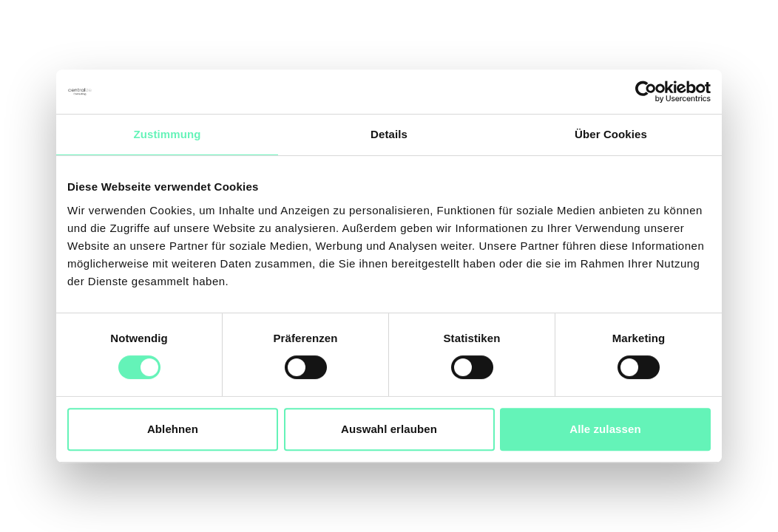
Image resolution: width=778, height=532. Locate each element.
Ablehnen (173, 429)
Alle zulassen (605, 429)
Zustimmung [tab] (168, 134)
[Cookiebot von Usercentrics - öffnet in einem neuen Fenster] (646, 92)
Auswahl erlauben (389, 429)
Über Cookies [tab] (611, 134)
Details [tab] (389, 134)
